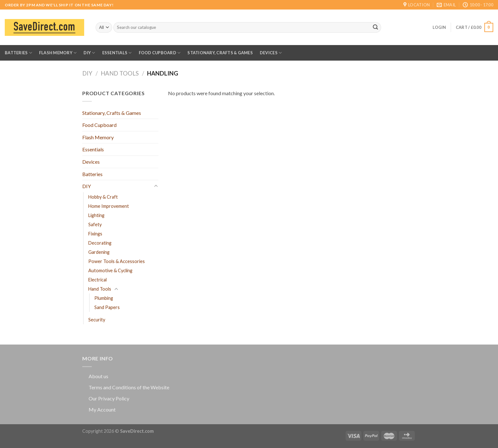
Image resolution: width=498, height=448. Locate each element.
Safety (95, 224)
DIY (89, 53)
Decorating (100, 243)
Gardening (99, 252)
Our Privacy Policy (109, 398)
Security (97, 320)
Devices (271, 53)
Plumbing (104, 298)
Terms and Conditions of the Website (129, 387)
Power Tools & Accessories (117, 261)
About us (98, 376)
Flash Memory (58, 53)
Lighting (96, 215)
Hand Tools (120, 73)
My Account (102, 409)
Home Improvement (109, 206)
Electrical (98, 280)
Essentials (117, 53)
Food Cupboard (160, 53)
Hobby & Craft (103, 197)
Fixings (95, 234)
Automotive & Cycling (110, 270)
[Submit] (375, 28)
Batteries (18, 53)
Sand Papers (107, 307)
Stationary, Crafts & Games (220, 53)
